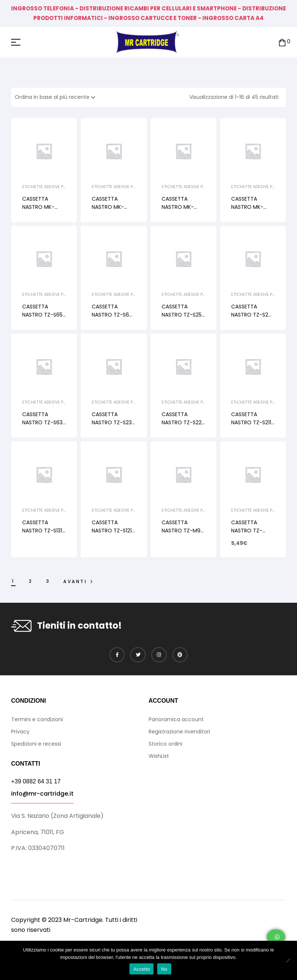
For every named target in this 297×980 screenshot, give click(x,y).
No (164, 969)
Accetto (141, 969)
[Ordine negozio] (57, 97)
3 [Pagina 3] (48, 581)
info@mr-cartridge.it (42, 794)
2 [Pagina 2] (31, 581)
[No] (288, 960)
